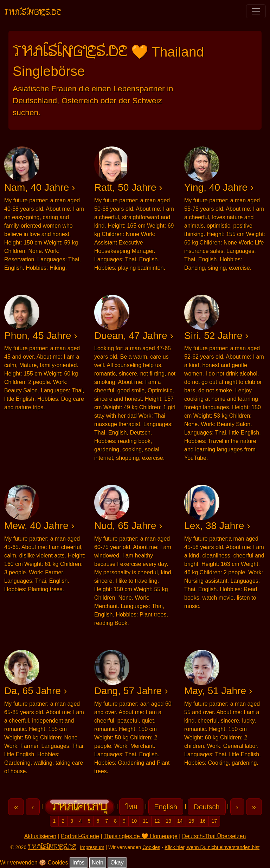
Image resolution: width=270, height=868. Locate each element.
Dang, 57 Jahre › (131, 691)
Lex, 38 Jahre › (217, 526)
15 (192, 821)
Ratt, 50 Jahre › (128, 187)
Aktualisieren (40, 836)
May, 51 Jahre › (218, 691)
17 (214, 821)
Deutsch (207, 807)
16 (203, 821)
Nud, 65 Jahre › (128, 526)
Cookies (151, 847)
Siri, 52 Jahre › (216, 336)
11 (146, 821)
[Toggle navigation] (256, 11)
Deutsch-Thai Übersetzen (214, 836)
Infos (79, 863)
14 (180, 821)
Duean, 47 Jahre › (134, 336)
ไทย (131, 807)
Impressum (92, 847)
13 (169, 821)
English (166, 807)
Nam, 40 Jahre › (40, 187)
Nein (98, 863)
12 (157, 821)
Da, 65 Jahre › (36, 691)
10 (134, 821)
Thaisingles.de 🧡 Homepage (141, 836)
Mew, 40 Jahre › (39, 526)
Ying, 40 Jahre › (219, 187)
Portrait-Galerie (80, 836)
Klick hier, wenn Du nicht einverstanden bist (212, 847)
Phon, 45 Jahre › (41, 336)
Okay (117, 863)
